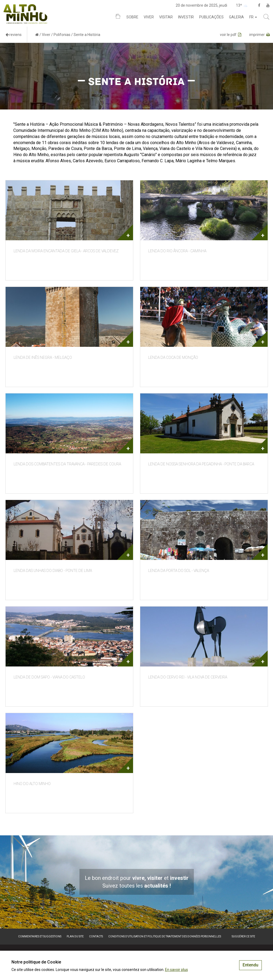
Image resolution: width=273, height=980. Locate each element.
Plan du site (75, 936)
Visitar (166, 17)
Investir (186, 17)
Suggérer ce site (243, 936)
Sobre (132, 17)
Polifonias (62, 35)
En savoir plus (176, 970)
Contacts (96, 936)
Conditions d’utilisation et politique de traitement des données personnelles (165, 936)
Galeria (236, 17)
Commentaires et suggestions (40, 936)
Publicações (211, 17)
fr (253, 17)
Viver (149, 17)
